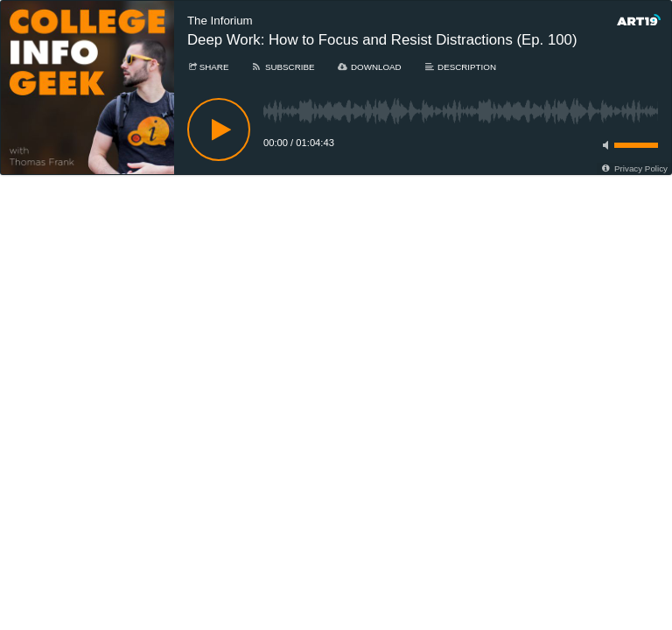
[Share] (208, 67)
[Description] (460, 67)
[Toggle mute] (603, 145)
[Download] (369, 67)
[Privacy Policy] (634, 168)
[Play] (219, 129)
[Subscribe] (282, 67)
